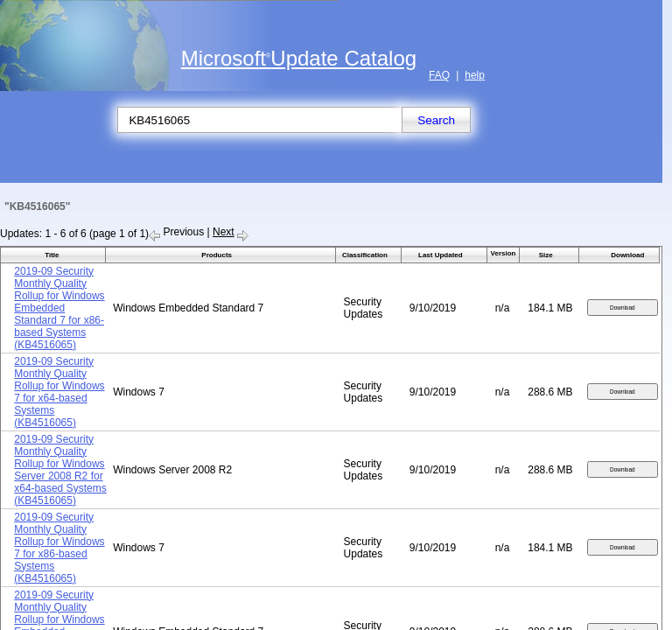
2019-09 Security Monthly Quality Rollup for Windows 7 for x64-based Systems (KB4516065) (59, 392)
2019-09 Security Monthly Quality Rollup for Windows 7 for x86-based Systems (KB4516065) (59, 548)
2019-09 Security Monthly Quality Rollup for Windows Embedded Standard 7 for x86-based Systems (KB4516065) (59, 308)
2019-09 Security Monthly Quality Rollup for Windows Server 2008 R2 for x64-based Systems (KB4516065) (60, 470)
